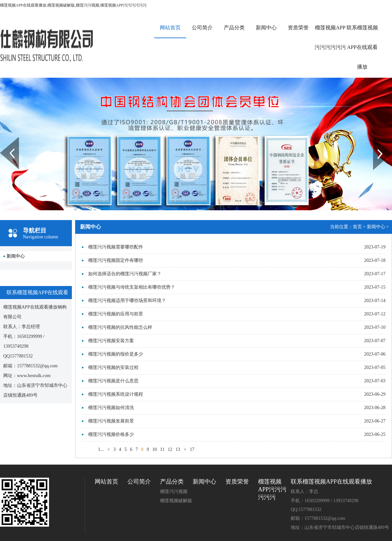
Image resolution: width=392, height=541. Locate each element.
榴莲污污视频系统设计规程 (116, 394)
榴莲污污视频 (174, 492)
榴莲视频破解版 (176, 501)
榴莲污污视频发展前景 (111, 421)
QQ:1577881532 (306, 509)
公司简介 (202, 28)
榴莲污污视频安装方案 (111, 341)
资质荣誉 (298, 28)
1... (101, 449)
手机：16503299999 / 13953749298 (325, 501)
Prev (4, 140)
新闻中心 (266, 28)
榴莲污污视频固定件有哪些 (116, 260)
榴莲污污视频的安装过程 (113, 367)
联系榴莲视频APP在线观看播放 (362, 47)
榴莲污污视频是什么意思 (113, 381)
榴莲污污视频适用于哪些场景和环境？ (127, 301)
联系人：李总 (304, 492)
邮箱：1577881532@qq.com (318, 518)
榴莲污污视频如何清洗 (111, 408)
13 (178, 449)
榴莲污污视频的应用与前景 (116, 314)
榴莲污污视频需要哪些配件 (116, 247)
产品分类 (234, 28)
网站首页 (170, 28)
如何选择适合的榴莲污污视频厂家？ (125, 274)
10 (155, 449)
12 (170, 449)
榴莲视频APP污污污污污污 (330, 37)
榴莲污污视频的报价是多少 (116, 354)
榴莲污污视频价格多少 (111, 434)
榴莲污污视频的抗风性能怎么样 (120, 327)
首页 (357, 227)
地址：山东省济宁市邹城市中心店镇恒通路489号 (340, 527)
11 (162, 449)
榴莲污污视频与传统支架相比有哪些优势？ (132, 287)
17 (192, 449)
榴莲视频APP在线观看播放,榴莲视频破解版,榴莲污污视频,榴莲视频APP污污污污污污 (73, 5)
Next (377, 140)
